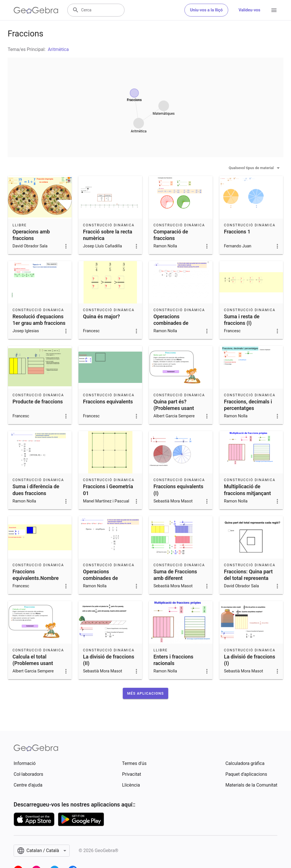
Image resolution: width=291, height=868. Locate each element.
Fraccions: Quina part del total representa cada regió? (248, 578)
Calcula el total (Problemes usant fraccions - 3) (33, 663)
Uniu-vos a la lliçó (206, 10)
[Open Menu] (274, 10)
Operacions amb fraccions (31, 235)
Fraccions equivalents (108, 402)
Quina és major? (101, 316)
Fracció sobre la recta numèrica (108, 235)
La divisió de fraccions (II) (109, 660)
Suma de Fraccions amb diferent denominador (175, 578)
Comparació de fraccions (171, 235)
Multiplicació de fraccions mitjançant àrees (247, 493)
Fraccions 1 (237, 232)
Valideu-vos (249, 10)
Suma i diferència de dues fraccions (36, 490)
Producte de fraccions (38, 402)
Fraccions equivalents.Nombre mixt (36, 578)
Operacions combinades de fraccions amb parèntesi (171, 326)
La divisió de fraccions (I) (250, 660)
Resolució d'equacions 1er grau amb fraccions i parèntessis (39, 323)
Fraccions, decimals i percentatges (248, 405)
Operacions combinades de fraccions (100, 578)
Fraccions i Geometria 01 (108, 490)
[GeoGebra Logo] (36, 10)
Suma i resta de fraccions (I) (242, 320)
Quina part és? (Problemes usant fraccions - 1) (174, 408)
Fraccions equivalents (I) (178, 490)
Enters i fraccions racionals (173, 660)
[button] (146, 693)
